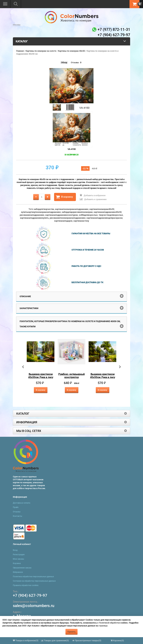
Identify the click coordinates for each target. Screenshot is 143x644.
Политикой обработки (109, 623)
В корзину (64, 197)
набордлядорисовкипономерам (77, 212)
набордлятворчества (44, 209)
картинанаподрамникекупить (34, 218)
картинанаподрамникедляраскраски (104, 218)
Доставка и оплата (21, 503)
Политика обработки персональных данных (33, 577)
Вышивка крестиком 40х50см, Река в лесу (41, 376)
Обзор (64, 62)
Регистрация (19, 555)
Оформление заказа (22, 568)
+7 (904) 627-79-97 (30, 595)
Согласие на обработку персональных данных (34, 581)
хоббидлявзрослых (88, 215)
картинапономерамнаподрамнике (72, 209)
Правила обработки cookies (26, 585)
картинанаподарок (63, 221)
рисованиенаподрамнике (32, 215)
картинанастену (81, 221)
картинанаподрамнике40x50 (108, 212)
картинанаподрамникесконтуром (62, 215)
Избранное (18, 572)
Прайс (16, 507)
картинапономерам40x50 (102, 209)
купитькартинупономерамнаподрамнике (41, 212)
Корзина (17, 563)
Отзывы (75, 62)
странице (103, 626)
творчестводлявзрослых (111, 215)
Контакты (18, 516)
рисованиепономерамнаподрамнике (68, 218)
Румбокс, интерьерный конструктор (71, 376)
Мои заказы (18, 559)
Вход (15, 550)
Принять (72, 632)
